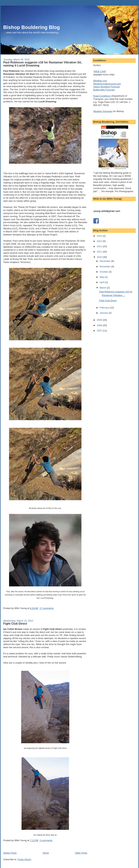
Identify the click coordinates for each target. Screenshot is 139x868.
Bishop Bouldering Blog (31, 27)
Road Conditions (102, 96)
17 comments (47, 608)
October (104, 272)
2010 (100, 257)
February (105, 308)
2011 (100, 252)
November (106, 266)
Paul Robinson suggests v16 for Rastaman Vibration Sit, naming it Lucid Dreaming (43, 64)
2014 (100, 236)
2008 (100, 325)
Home (46, 853)
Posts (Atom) (25, 859)
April (102, 282)
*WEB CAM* (100, 71)
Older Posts (81, 853)
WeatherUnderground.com (107, 84)
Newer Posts (10, 853)
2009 (100, 320)
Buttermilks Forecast (104, 90)
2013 (100, 241)
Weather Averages (103, 111)
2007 (100, 331)
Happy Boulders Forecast (107, 87)
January (104, 313)
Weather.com (100, 81)
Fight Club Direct (15, 624)
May (102, 277)
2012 (100, 246)
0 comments (46, 840)
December (106, 261)
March (103, 288)
